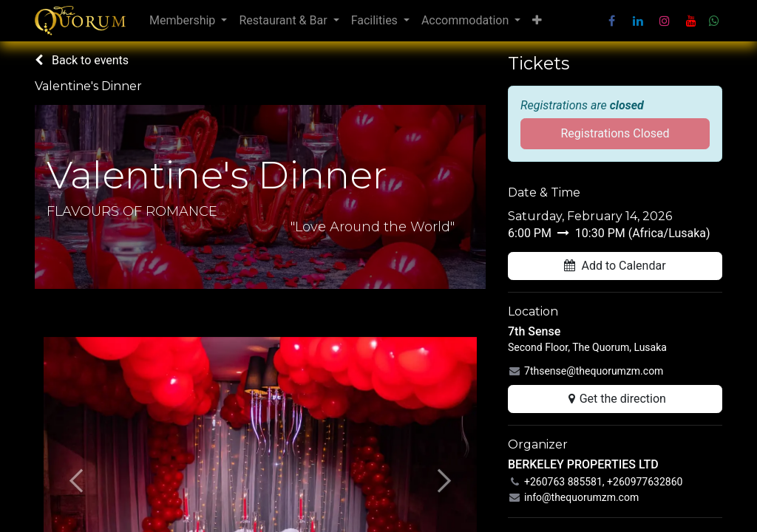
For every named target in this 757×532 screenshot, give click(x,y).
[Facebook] (611, 21)
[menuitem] (188, 20)
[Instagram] (665, 21)
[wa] (714, 21)
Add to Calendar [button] (615, 266)
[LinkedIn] (638, 21)
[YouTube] (691, 21)
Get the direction (615, 399)
